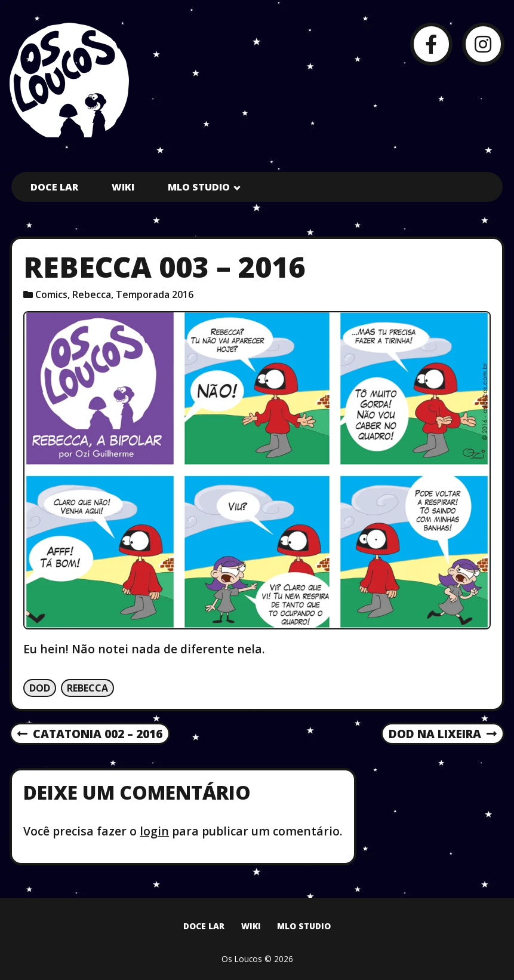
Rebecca (92, 294)
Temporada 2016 (155, 294)
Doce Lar (54, 187)
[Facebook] (431, 44)
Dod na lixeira (443, 735)
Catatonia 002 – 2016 (90, 735)
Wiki (123, 187)
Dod (40, 688)
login (154, 831)
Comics (51, 294)
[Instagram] (483, 44)
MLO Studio (199, 187)
